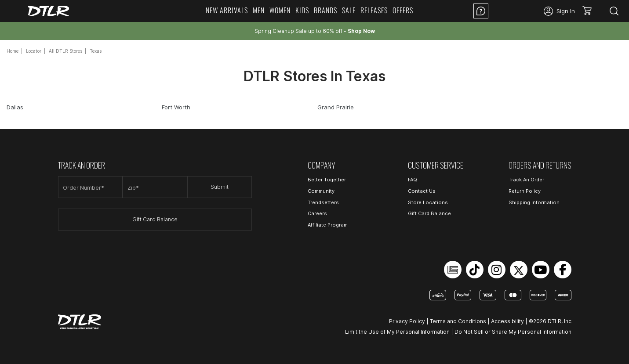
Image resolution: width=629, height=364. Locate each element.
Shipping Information (534, 202)
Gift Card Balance (155, 219)
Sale (349, 10)
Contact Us (422, 191)
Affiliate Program (328, 225)
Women (280, 10)
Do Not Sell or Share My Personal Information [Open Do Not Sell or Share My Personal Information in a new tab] (513, 332)
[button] (590, 11)
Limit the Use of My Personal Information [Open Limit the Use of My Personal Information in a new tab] (397, 332)
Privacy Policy (407, 321)
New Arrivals (227, 10)
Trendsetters (323, 202)
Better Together (327, 180)
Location (516, 11)
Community (321, 191)
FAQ (413, 180)
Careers (317, 213)
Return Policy (525, 191)
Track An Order (526, 180)
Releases (374, 10)
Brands (325, 10)
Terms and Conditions (458, 321)
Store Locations (428, 202)
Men (259, 10)
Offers (403, 10)
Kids (302, 10)
